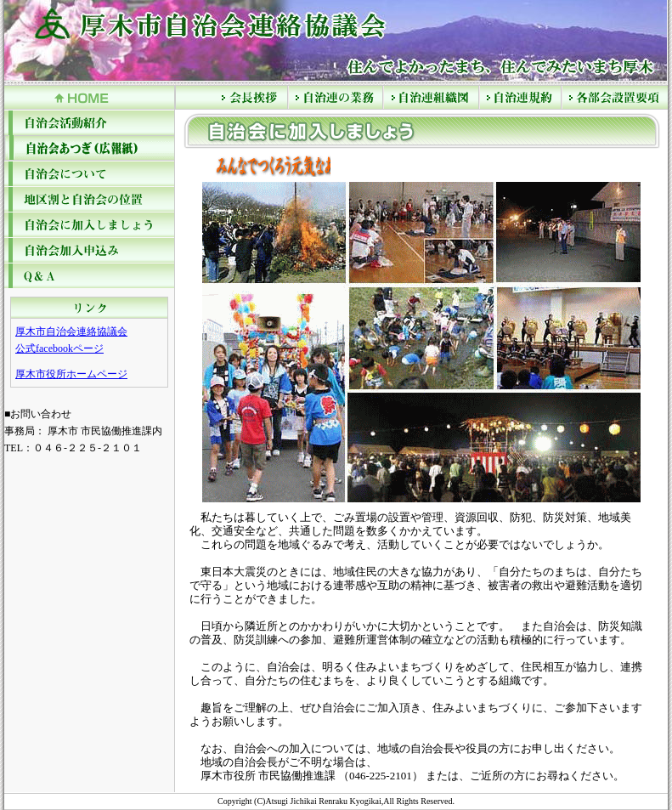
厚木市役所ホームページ (71, 374)
